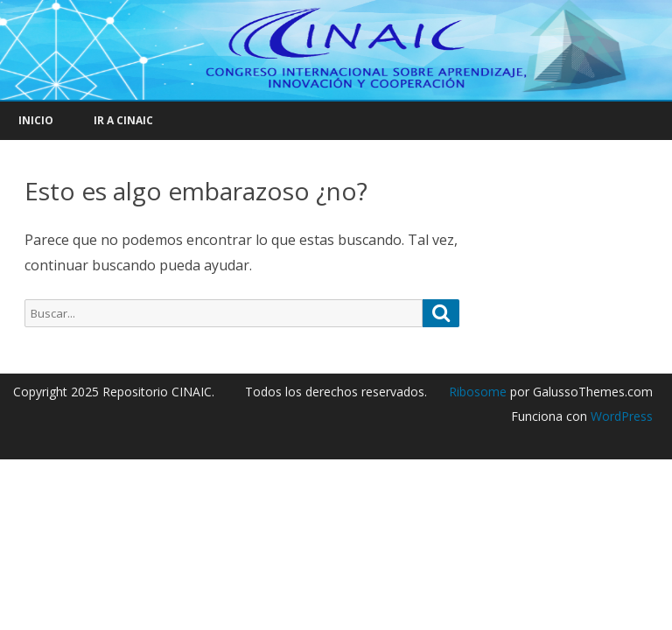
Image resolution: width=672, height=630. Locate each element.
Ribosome (478, 392)
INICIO (36, 120)
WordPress (620, 416)
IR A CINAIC (123, 120)
